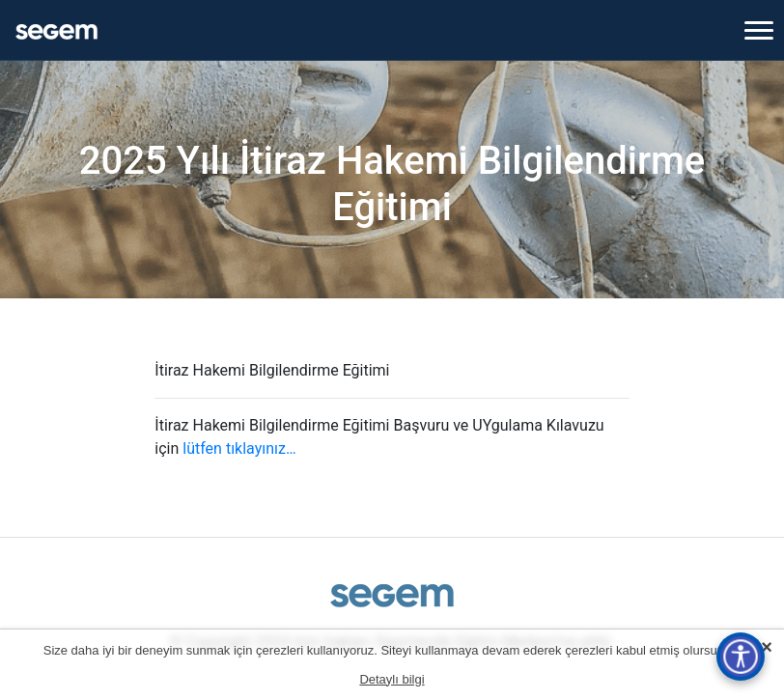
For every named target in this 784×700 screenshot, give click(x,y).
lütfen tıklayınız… (239, 448)
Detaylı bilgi (392, 679)
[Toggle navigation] (759, 30)
